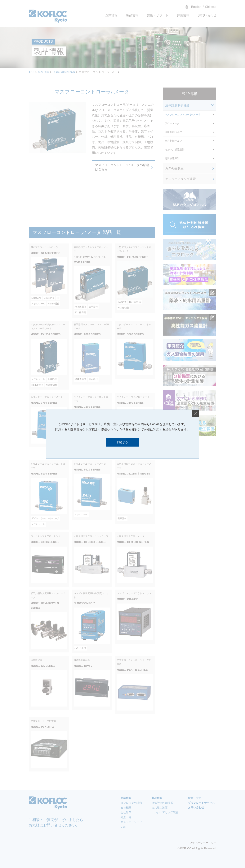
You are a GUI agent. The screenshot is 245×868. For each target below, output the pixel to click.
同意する (122, 442)
